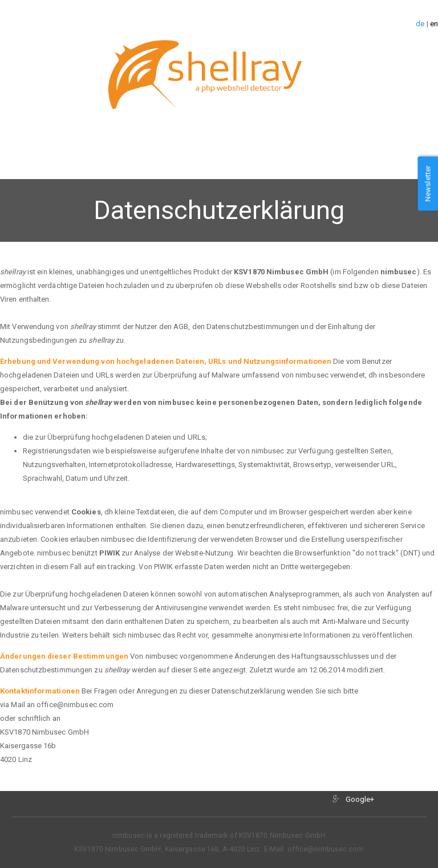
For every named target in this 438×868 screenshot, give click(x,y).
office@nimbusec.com (326, 849)
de (420, 24)
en (434, 24)
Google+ (360, 799)
